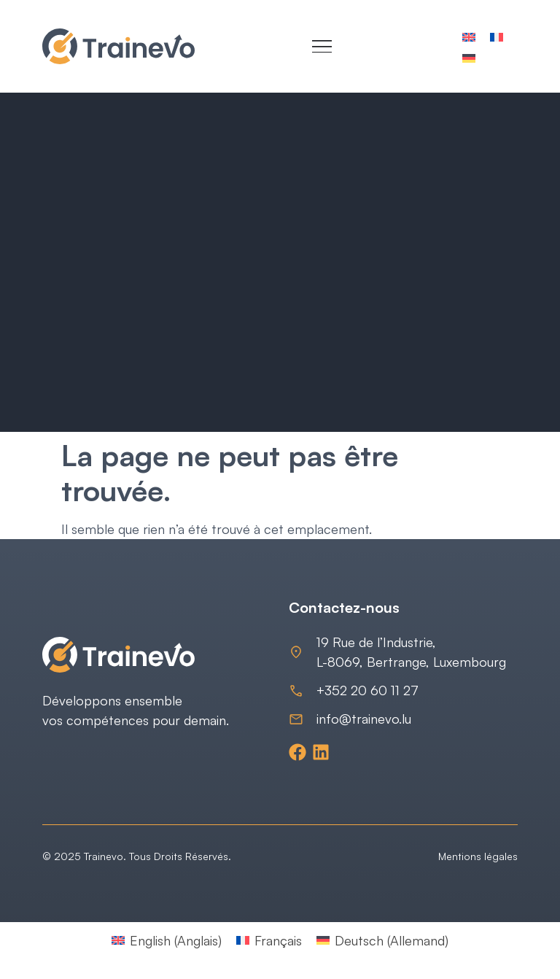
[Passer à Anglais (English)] (167, 940)
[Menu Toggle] (322, 47)
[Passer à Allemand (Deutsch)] (382, 940)
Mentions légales (478, 856)
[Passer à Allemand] (469, 57)
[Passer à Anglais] (469, 36)
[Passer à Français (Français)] (269, 940)
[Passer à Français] (497, 36)
